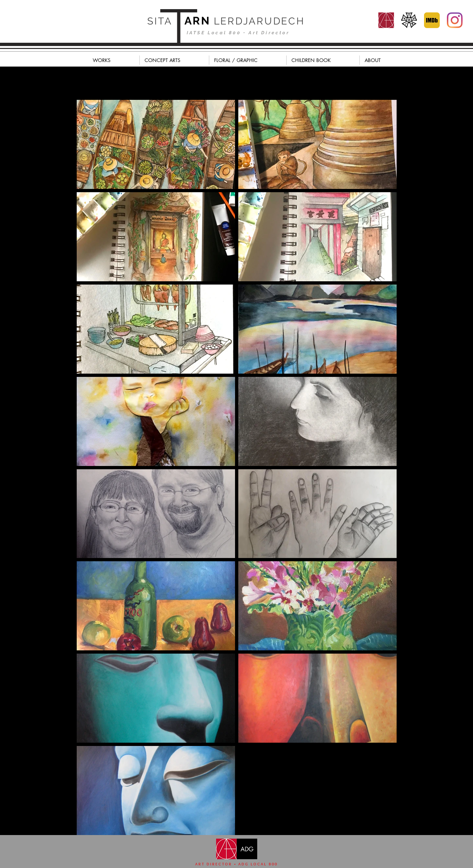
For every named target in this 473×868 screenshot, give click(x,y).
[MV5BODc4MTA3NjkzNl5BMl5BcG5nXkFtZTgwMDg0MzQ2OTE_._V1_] (432, 20)
